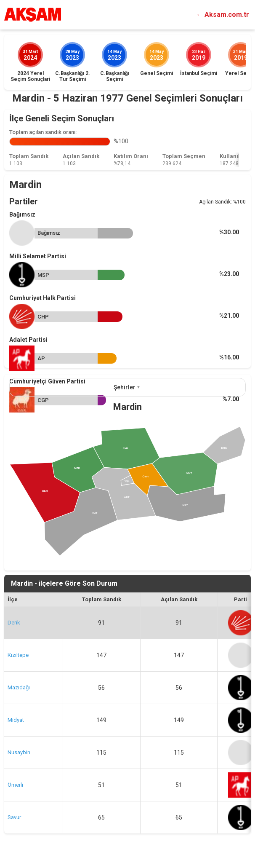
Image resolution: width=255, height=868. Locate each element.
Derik (14, 623)
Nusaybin (19, 752)
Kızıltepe (18, 655)
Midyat (16, 720)
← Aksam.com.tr (223, 15)
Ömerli (15, 785)
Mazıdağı (19, 687)
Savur (14, 817)
